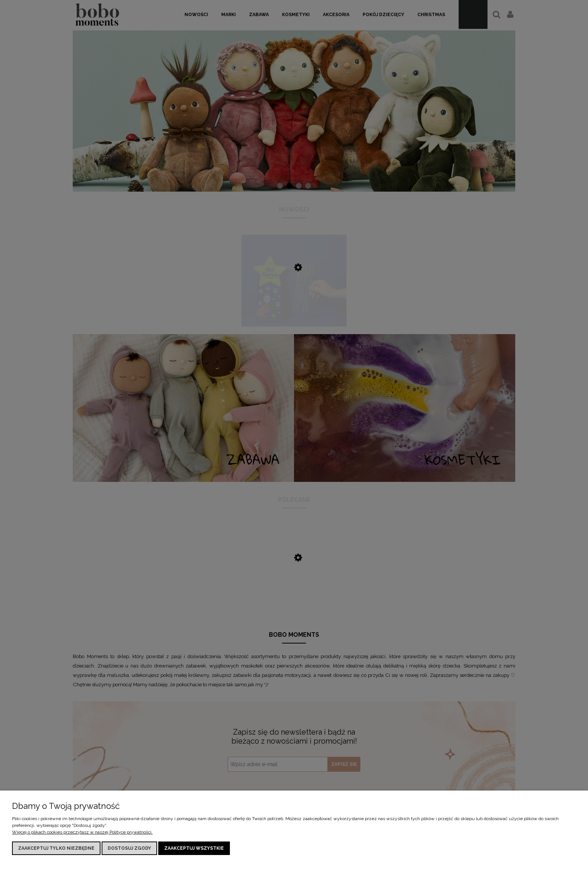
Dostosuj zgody (129, 848)
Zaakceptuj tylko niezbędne (56, 848)
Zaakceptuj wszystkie (194, 848)
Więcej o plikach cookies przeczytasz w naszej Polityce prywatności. (82, 832)
